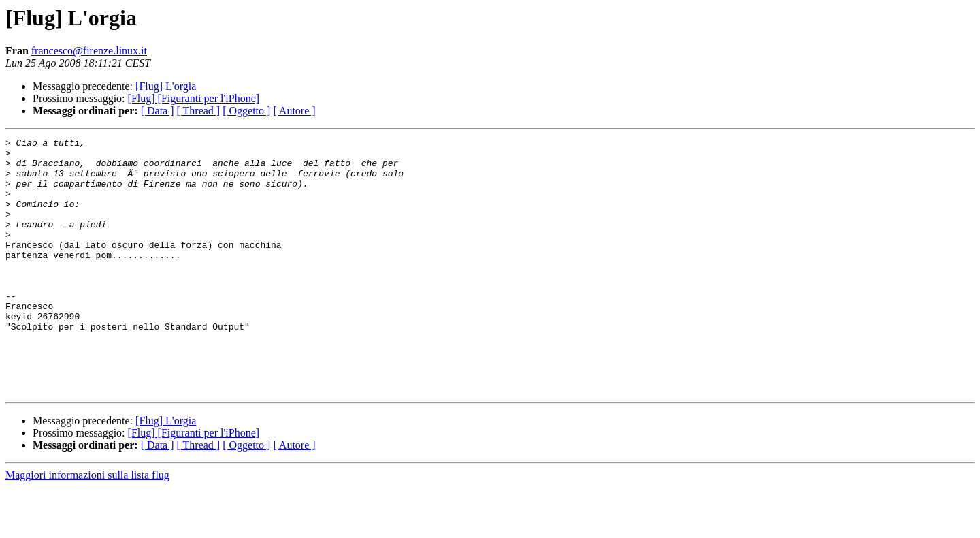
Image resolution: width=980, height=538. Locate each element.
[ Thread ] (199, 111)
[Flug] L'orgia (166, 86)
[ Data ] (158, 111)
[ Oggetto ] (246, 111)
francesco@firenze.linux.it (89, 51)
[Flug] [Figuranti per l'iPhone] (194, 98)
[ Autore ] (294, 111)
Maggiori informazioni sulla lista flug (87, 526)
